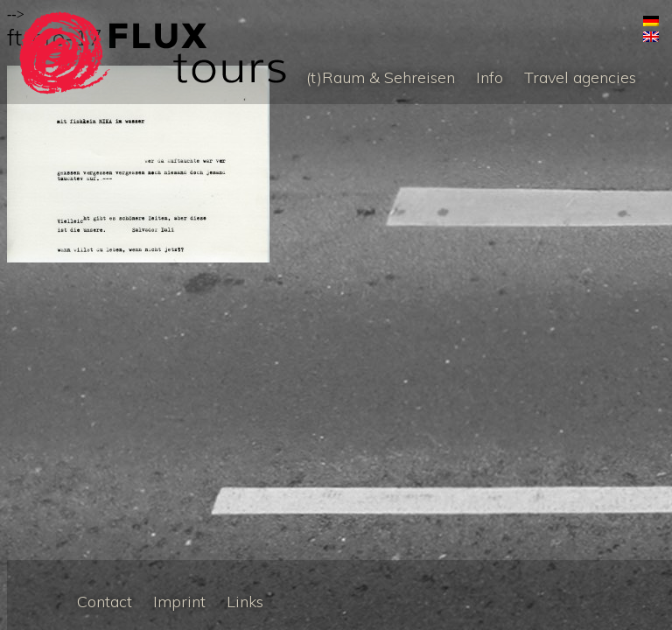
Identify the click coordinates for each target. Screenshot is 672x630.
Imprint (179, 602)
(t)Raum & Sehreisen (381, 77)
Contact (105, 602)
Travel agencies (580, 77)
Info (490, 77)
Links (245, 602)
